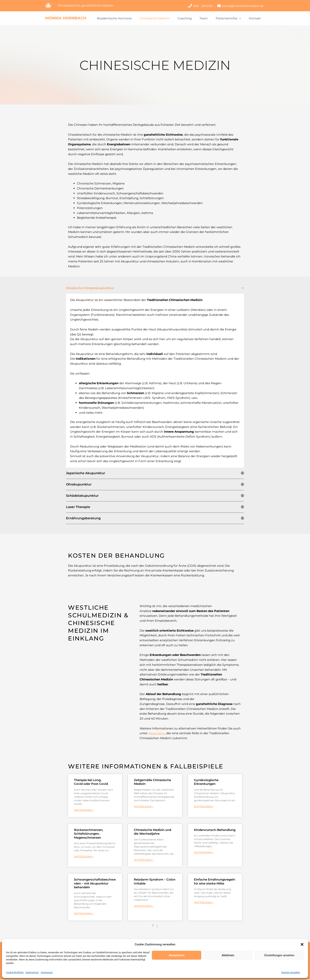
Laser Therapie (78, 507)
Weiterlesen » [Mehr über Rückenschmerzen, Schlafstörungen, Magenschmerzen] (84, 857)
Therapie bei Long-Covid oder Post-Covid (91, 782)
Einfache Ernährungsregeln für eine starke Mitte (215, 882)
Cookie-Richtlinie (15, 972)
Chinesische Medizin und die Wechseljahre (153, 832)
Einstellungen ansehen (279, 955)
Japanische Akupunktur (86, 473)
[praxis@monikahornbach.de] (240, 6)
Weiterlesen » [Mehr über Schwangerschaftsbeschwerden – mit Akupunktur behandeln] (84, 914)
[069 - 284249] (200, 6)
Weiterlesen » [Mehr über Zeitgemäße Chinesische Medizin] (144, 807)
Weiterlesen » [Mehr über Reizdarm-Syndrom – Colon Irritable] (144, 907)
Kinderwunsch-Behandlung (215, 830)
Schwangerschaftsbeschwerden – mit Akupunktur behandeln (95, 884)
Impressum (47, 972)
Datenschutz (32, 972)
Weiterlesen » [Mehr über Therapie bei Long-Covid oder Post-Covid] (84, 810)
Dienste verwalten (291, 972)
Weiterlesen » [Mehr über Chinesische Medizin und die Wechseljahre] (144, 860)
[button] (302, 944)
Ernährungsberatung (83, 518)
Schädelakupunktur (82, 496)
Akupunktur (157, 733)
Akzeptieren (177, 955)
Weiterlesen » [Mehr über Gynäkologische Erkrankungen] (204, 807)
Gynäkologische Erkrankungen (206, 782)
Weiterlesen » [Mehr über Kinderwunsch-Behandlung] (204, 853)
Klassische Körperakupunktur (90, 288)
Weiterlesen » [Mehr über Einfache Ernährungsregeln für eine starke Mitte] (204, 903)
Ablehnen (228, 955)
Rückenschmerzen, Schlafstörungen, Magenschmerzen (89, 834)
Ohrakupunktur (79, 484)
